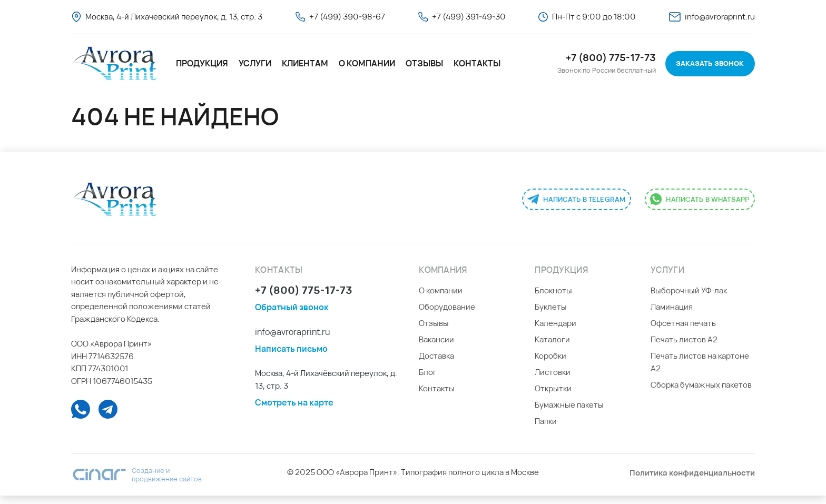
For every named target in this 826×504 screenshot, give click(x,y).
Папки (546, 429)
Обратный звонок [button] (292, 315)
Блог (428, 381)
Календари (555, 332)
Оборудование (447, 315)
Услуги (255, 63)
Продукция (202, 63)
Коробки (550, 364)
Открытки (553, 397)
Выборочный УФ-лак (689, 299)
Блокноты (553, 299)
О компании (367, 63)
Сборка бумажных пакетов (701, 393)
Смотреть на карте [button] (294, 410)
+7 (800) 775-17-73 (304, 299)
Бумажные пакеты (569, 413)
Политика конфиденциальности (692, 481)
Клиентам (305, 63)
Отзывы (424, 63)
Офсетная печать (683, 332)
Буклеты (551, 315)
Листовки (553, 381)
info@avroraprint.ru (293, 340)
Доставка (436, 364)
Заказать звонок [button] (710, 63)
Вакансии (436, 348)
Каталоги (552, 348)
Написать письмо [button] (291, 357)
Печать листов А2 (684, 348)
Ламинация (672, 315)
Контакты (477, 63)
